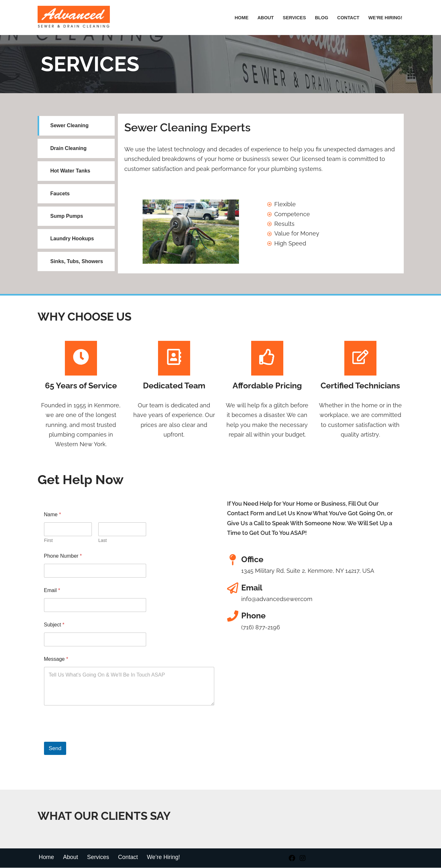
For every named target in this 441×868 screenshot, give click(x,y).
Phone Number (63, 556)
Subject (54, 625)
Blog (321, 18)
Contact (348, 18)
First (48, 541)
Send (55, 749)
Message (56, 659)
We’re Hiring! (164, 858)
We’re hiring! (385, 18)
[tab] (76, 126)
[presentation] (93, 738)
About (265, 18)
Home (241, 18)
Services (294, 18)
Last (102, 541)
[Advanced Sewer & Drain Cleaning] (75, 18)
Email (52, 591)
